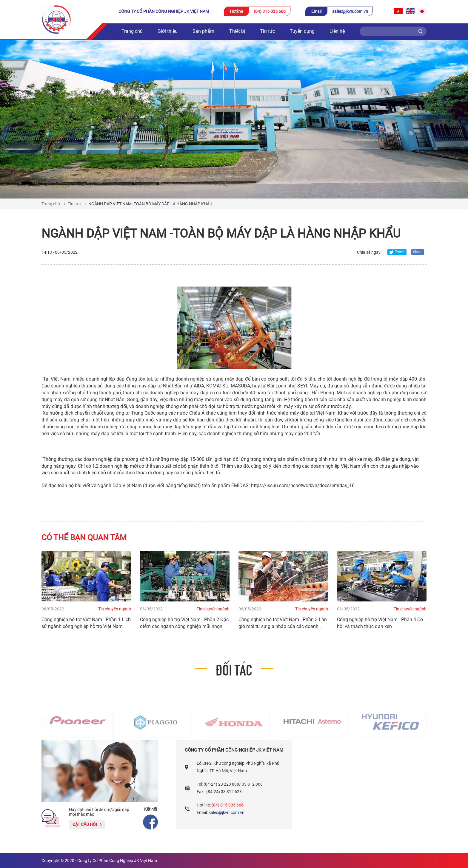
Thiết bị (237, 31)
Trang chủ (132, 31)
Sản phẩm (203, 31)
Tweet (397, 252)
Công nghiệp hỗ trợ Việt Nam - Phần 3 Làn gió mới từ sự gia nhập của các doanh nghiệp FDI (283, 623)
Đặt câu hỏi (87, 824)
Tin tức (267, 31)
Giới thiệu (168, 31)
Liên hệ (337, 31)
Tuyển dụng (302, 31)
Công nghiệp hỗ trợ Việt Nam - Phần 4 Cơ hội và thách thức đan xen (380, 623)
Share (418, 252)
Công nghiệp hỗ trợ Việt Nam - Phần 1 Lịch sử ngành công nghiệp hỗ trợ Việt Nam (86, 623)
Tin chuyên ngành (115, 609)
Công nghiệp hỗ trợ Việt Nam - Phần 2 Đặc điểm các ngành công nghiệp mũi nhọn (184, 623)
